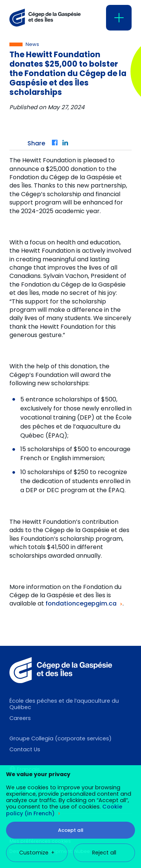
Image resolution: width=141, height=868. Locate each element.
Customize (37, 784)
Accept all (70, 762)
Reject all (104, 784)
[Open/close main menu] (119, 18)
